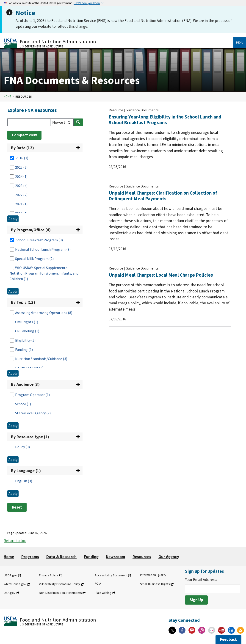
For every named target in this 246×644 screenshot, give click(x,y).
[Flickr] (212, 630)
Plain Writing (103, 593)
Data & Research (61, 557)
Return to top (15, 541)
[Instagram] (202, 630)
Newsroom (116, 557)
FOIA (98, 583)
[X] (172, 630)
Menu (240, 42)
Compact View (24, 135)
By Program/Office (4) (31, 230)
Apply (13, 219)
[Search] (29, 122)
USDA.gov (11, 575)
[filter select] (62, 122)
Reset (17, 507)
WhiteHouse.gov (15, 584)
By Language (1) (26, 471)
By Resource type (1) (30, 437)
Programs (30, 557)
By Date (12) (22, 148)
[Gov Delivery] (192, 630)
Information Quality (153, 575)
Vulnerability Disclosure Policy (59, 584)
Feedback (228, 639)
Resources (142, 557)
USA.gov (10, 593)
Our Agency (169, 557)
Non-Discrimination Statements (60, 593)
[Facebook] (182, 630)
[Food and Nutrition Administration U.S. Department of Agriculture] (119, 43)
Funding (91, 557)
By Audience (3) (25, 384)
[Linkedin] (231, 630)
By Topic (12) (23, 302)
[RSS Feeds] (240, 630)
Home (7, 96)
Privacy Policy (48, 575)
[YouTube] (221, 630)
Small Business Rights (155, 584)
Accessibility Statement (111, 575)
